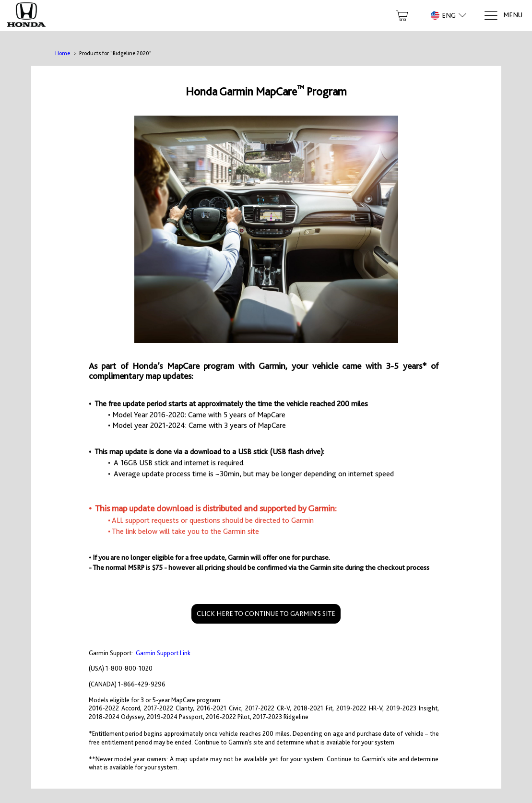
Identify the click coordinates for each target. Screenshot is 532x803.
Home (63, 53)
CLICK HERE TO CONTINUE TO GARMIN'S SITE (266, 614)
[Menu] (503, 16)
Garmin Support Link (163, 653)
